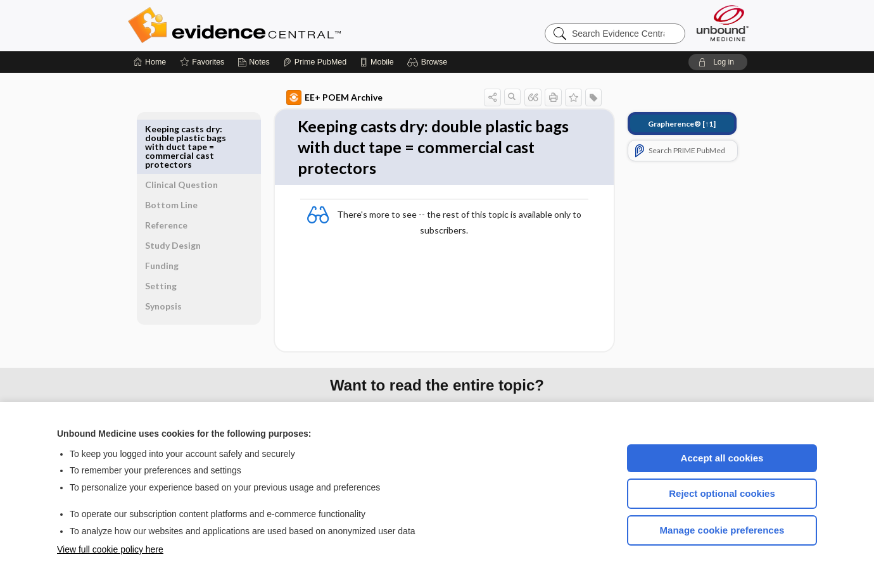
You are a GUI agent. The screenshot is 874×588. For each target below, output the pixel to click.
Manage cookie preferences (722, 530)
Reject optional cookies (722, 493)
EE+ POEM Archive (320, 97)
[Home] (150, 62)
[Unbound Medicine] (723, 23)
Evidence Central (285, 25)
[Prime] (315, 62)
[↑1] (667, 124)
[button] (429, 62)
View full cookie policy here (110, 549)
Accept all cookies (722, 458)
